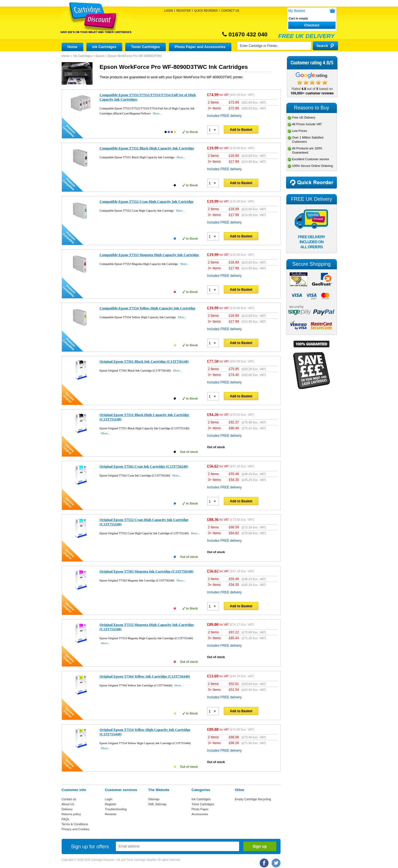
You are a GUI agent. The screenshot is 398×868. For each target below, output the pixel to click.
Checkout (312, 25)
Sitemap (154, 799)
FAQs (66, 819)
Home (72, 47)
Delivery (67, 809)
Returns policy (71, 814)
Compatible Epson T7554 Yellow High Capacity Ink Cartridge (148, 308)
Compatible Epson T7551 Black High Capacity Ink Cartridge (147, 148)
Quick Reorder (206, 11)
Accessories (200, 814)
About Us (68, 804)
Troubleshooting (116, 809)
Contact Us (230, 11)
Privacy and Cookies (76, 829)
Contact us (69, 799)
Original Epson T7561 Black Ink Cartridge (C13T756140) (144, 361)
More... (157, 113)
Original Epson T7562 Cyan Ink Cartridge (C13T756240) (144, 466)
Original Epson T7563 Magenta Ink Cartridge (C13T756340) (147, 571)
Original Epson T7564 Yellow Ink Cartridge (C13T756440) (145, 676)
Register (183, 11)
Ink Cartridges (104, 47)
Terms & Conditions (75, 824)
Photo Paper (200, 809)
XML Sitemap (157, 804)
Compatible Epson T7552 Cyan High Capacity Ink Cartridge (147, 201)
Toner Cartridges (146, 47)
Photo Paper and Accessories (200, 47)
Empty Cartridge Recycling (253, 799)
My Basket (297, 11)
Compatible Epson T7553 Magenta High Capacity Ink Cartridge (149, 255)
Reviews (111, 814)
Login (168, 11)
